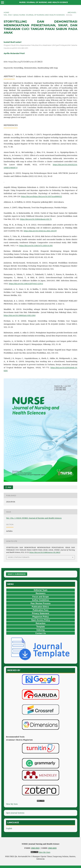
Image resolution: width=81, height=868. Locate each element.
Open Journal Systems (15, 813)
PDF (9, 487)
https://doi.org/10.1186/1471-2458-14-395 (36, 246)
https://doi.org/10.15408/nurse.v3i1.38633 (25, 62)
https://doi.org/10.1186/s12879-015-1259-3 (26, 284)
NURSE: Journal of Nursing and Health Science (44, 2)
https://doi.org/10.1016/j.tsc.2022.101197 (40, 231)
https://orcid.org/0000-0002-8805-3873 (16, 48)
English (9, 828)
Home (6, 12)
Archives (72, 12)
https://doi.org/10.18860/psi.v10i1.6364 (20, 315)
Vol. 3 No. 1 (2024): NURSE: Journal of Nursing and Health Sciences (34, 15)
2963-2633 (52, 848)
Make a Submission (17, 574)
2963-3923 (35, 848)
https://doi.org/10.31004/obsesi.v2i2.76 (36, 219)
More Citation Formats (19, 557)
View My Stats (12, 804)
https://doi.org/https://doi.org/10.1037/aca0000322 (42, 196)
